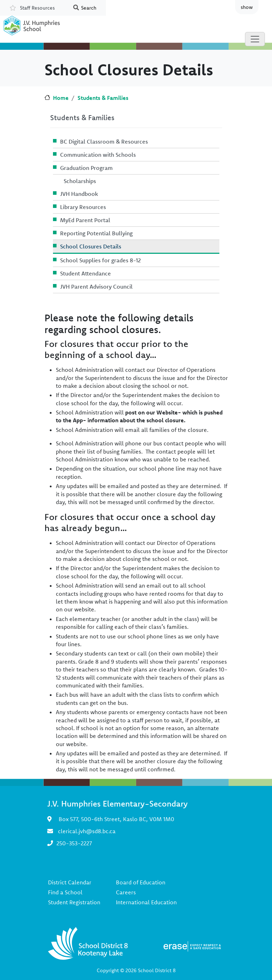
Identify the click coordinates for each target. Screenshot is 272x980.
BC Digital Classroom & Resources (104, 141)
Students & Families (103, 98)
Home (61, 98)
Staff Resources (37, 8)
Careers (126, 892)
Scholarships (80, 181)
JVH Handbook (79, 194)
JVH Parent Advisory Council (96, 286)
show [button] (247, 7)
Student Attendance (86, 273)
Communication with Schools (98, 155)
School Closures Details (91, 246)
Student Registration (74, 902)
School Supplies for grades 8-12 (100, 260)
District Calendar (70, 882)
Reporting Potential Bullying (96, 233)
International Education (146, 902)
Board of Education (141, 882)
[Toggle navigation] (255, 39)
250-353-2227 (74, 843)
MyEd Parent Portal (85, 220)
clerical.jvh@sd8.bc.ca (87, 831)
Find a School (65, 892)
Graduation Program (86, 168)
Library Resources (83, 207)
